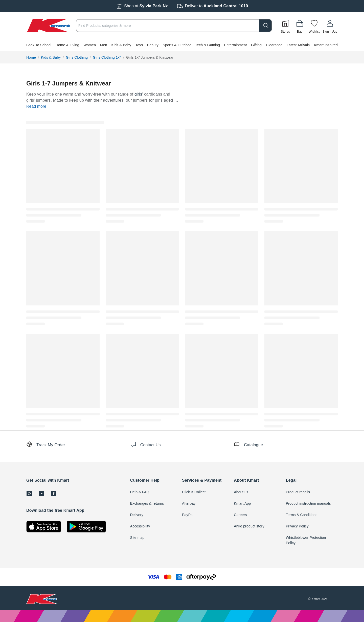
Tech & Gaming (208, 45)
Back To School (39, 45)
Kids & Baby (121, 45)
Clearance (274, 45)
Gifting (256, 45)
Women (90, 45)
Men (104, 45)
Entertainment (236, 45)
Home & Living (67, 45)
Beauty (153, 45)
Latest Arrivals (298, 45)
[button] (182, 45)
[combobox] (174, 26)
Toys (139, 45)
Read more (36, 106)
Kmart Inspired (326, 45)
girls (138, 94)
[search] (265, 26)
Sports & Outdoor (177, 45)
